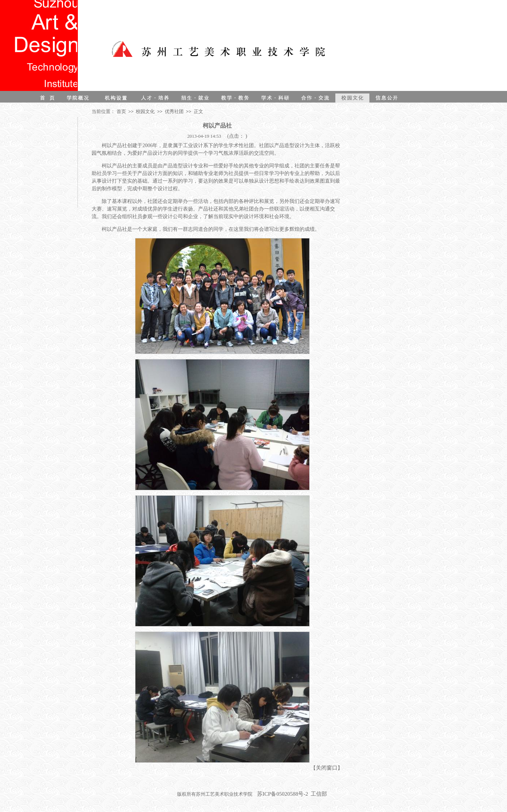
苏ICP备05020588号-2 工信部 (292, 794)
